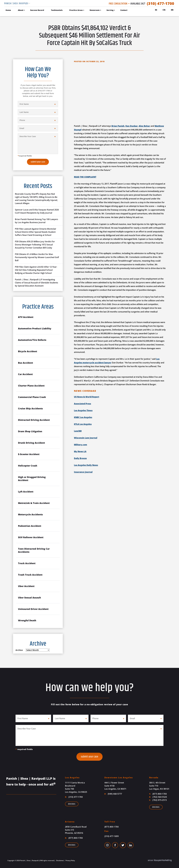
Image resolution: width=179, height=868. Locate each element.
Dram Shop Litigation (30, 431)
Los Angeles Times (83, 410)
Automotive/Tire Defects (32, 340)
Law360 (78, 431)
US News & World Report (87, 397)
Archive (19, 650)
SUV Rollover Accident (31, 537)
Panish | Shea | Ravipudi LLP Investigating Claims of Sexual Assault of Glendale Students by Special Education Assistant (36, 283)
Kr (172, 10)
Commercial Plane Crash (32, 397)
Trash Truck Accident (30, 575)
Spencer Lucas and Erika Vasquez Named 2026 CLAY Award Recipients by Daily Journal (37, 211)
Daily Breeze (80, 458)
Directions (72, 804)
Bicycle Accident (28, 351)
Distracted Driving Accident (34, 420)
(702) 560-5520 (158, 797)
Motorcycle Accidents (30, 514)
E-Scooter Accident (29, 454)
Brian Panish (118, 126)
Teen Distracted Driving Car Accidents (34, 550)
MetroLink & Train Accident (34, 503)
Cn (164, 10)
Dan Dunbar (132, 126)
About (21, 10)
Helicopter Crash (28, 466)
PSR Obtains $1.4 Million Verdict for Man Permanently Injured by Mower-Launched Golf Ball (37, 257)
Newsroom (95, 10)
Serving (110, 10)
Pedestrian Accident (30, 526)
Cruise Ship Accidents (30, 408)
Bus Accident (25, 363)
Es (156, 10)
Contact (124, 10)
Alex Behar (144, 126)
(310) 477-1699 (112, 836)
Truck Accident (27, 563)
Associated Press (82, 404)
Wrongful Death (27, 620)
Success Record (37, 10)
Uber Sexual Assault (29, 598)
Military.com (80, 445)
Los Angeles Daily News (86, 465)
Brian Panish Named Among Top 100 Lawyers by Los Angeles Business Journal (36, 221)
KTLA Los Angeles (83, 424)
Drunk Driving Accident (31, 443)
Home (8, 10)
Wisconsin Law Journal (86, 438)
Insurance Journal (83, 472)
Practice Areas (76, 10)
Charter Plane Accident (31, 386)
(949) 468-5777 (113, 794)
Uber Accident (26, 586)
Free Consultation (118, 4)
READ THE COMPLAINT (85, 177)
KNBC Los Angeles (83, 417)
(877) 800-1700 (158, 794)
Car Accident (25, 374)
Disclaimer (60, 860)
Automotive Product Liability (35, 328)
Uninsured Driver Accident (33, 609)
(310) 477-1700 (160, 3)
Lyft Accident (26, 492)
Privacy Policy (70, 860)
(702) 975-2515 (158, 800)
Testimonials (57, 10)
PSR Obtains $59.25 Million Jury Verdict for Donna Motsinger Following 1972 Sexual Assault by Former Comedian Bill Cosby (35, 245)
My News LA (80, 451)
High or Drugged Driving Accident (32, 479)
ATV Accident (26, 317)
